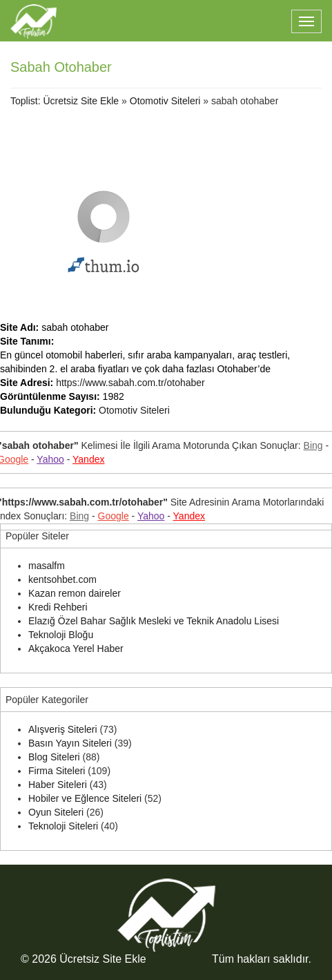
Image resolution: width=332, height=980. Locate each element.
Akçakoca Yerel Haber (76, 648)
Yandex (88, 459)
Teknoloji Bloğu (61, 635)
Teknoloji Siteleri (63, 826)
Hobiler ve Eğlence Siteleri (85, 798)
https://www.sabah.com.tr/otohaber (130, 383)
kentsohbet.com (62, 579)
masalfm (47, 566)
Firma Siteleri (57, 771)
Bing (313, 445)
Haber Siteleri (58, 785)
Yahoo (50, 459)
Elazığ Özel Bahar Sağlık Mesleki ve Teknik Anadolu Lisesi (154, 621)
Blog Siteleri (54, 757)
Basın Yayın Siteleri (70, 743)
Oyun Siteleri (56, 812)
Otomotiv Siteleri (165, 101)
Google (114, 516)
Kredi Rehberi (58, 607)
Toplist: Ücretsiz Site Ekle (65, 101)
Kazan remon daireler (75, 593)
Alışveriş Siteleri (63, 729)
